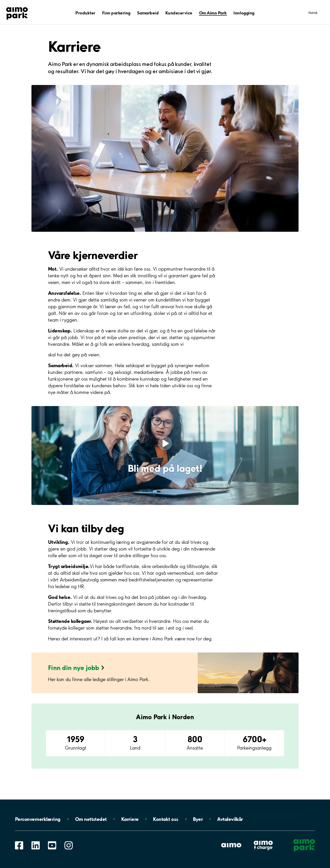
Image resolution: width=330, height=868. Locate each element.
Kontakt (166, 819)
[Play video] (165, 443)
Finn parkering (116, 13)
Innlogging (244, 13)
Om (91, 819)
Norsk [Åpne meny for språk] (313, 13)
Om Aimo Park (213, 13)
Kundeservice (179, 13)
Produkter (85, 13)
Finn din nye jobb (74, 667)
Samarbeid (148, 13)
